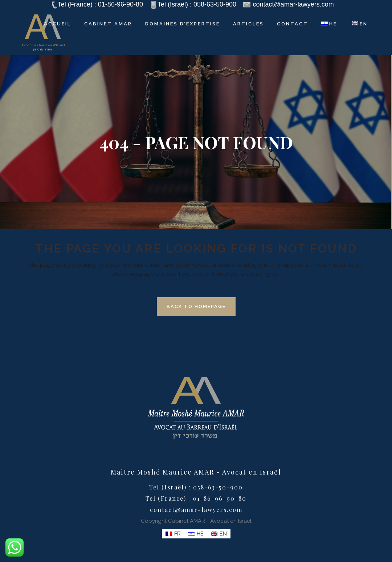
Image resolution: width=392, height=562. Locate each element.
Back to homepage (196, 306)
